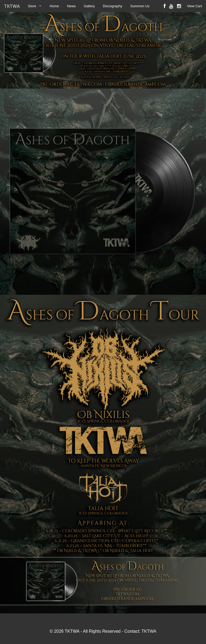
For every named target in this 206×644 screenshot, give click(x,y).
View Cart (194, 6)
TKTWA (12, 6)
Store (32, 6)
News (71, 6)
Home (54, 6)
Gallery (89, 6)
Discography (112, 6)
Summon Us (140, 6)
